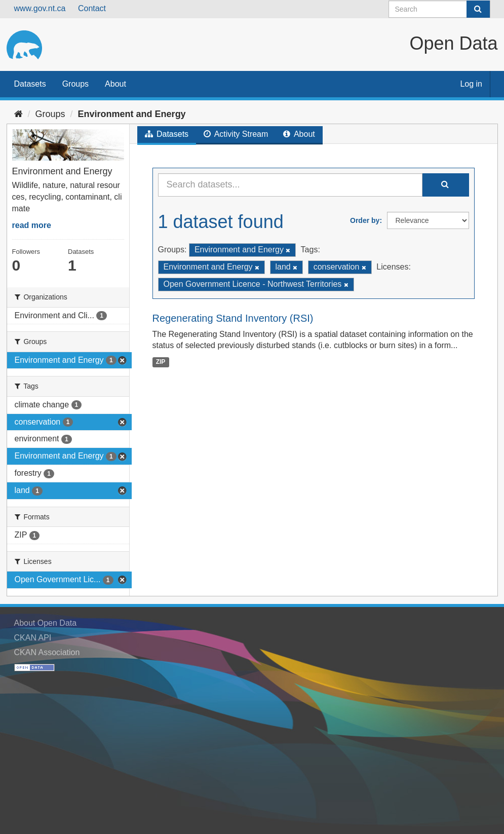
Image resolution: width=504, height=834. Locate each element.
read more (32, 225)
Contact (92, 8)
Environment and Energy (132, 114)
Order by (365, 220)
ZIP (161, 362)
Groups (75, 84)
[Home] (18, 114)
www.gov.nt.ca (40, 8)
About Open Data (46, 623)
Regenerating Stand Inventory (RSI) (233, 318)
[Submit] (478, 9)
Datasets (30, 84)
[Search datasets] (439, 9)
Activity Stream (236, 134)
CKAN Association (47, 652)
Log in (471, 84)
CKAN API (33, 638)
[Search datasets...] (290, 185)
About (115, 84)
